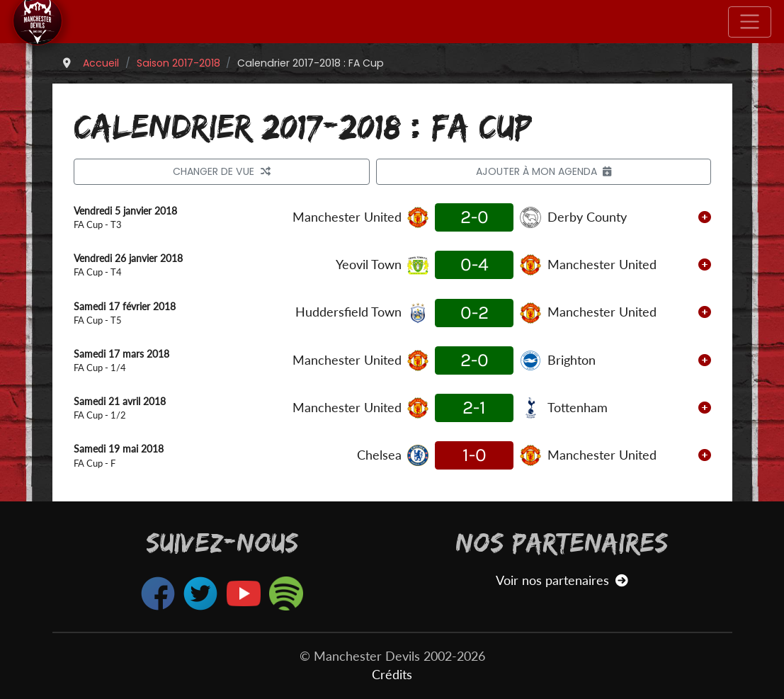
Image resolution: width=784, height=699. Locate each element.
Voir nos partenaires (562, 580)
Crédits (392, 675)
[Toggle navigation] (750, 22)
